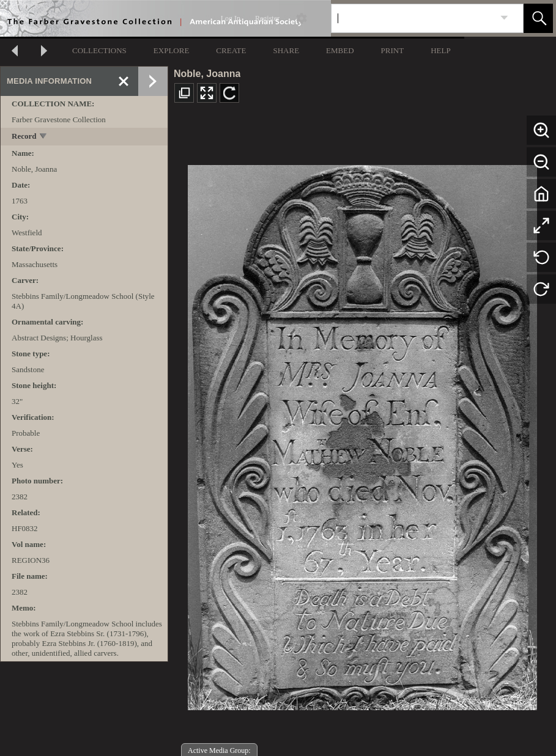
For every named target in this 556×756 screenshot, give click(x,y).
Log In (231, 18)
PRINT (393, 50)
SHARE (286, 50)
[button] (538, 18)
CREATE (231, 50)
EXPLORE (172, 50)
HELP (441, 50)
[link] (504, 18)
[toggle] (44, 137)
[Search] (413, 18)
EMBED (340, 50)
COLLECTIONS (99, 50)
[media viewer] (362, 434)
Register (267, 18)
